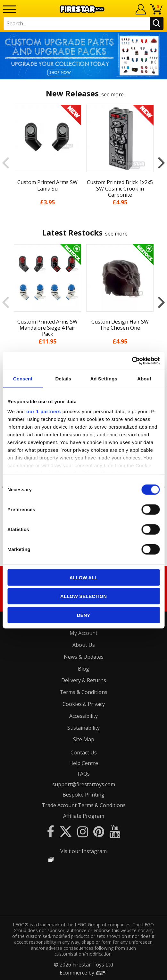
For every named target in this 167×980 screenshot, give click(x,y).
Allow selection (83, 596)
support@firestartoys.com (84, 784)
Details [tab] (63, 378)
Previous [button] (6, 163)
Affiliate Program (84, 816)
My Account (83, 633)
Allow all (84, 577)
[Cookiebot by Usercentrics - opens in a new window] (132, 361)
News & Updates (84, 657)
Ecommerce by (83, 973)
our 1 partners (44, 411)
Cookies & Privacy (84, 704)
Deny (84, 615)
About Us (84, 645)
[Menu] (10, 9)
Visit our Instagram (83, 851)
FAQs (84, 774)
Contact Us (84, 753)
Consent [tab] (23, 378)
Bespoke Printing (83, 795)
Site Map (84, 739)
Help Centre (84, 763)
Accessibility (83, 716)
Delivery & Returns (84, 680)
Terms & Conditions (83, 692)
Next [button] (161, 163)
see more (113, 94)
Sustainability (83, 728)
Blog (83, 669)
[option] (83, 56)
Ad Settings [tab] (104, 378)
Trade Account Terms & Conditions (84, 805)
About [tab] (144, 378)
